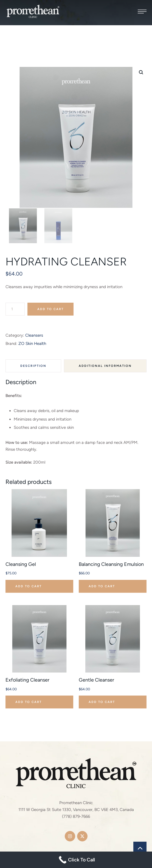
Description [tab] (33, 366)
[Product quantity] (15, 309)
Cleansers (34, 335)
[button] (142, 12)
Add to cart (50, 309)
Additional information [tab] (105, 366)
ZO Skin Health (32, 344)
